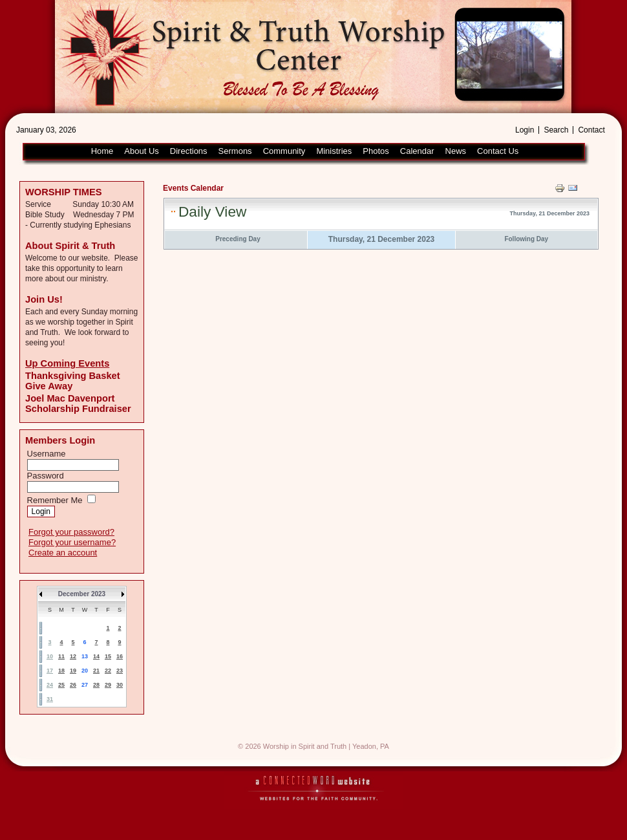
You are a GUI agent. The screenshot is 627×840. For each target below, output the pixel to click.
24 (50, 685)
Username (47, 454)
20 (85, 671)
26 (73, 685)
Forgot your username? (72, 542)
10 (50, 656)
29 (108, 685)
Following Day (526, 239)
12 (73, 656)
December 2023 (82, 594)
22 (108, 671)
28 (96, 685)
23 (120, 671)
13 (85, 656)
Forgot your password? (71, 532)
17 (50, 671)
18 (61, 671)
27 (85, 685)
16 (120, 656)
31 (50, 699)
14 (96, 656)
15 (108, 656)
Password (46, 476)
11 (61, 656)
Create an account (63, 553)
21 (96, 671)
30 (120, 685)
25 (61, 685)
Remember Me (55, 500)
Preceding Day (238, 239)
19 (73, 671)
